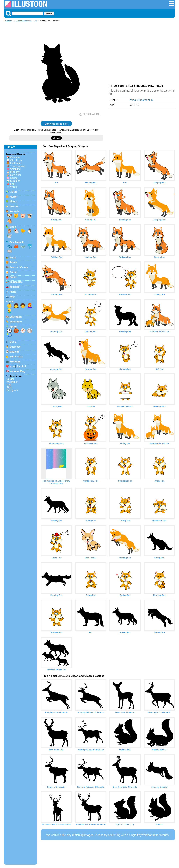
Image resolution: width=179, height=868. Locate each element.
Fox (35, 21)
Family (10, 302)
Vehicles (15, 287)
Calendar (15, 157)
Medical (14, 352)
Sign (9, 387)
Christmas (16, 160)
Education (16, 317)
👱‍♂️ (9, 311)
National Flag (17, 371)
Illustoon (8, 21)
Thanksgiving (18, 166)
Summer (15, 181)
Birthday (15, 172)
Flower (13, 197)
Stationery (16, 322)
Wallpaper (12, 382)
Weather (14, 206)
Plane (13, 292)
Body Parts (16, 357)
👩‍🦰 (30, 306)
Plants (13, 202)
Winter (14, 187)
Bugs (13, 257)
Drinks (13, 272)
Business (15, 347)
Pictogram (12, 390)
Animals (14, 211)
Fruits (13, 277)
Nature (13, 192)
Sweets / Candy (19, 267)
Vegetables (16, 282)
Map (9, 385)
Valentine (15, 169)
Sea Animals (17, 242)
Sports (13, 327)
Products (15, 361)
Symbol (21, 366)
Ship (12, 297)
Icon (12, 366)
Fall (12, 184)
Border (10, 379)
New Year (16, 175)
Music (13, 342)
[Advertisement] (142, 54)
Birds (13, 227)
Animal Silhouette (24, 21)
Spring (14, 178)
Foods (13, 262)
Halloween (16, 163)
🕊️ (9, 236)
